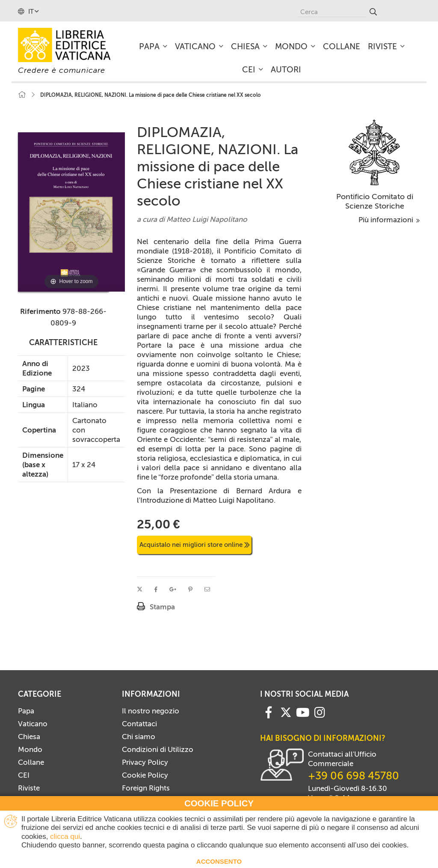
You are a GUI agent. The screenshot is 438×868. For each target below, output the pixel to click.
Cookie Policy (145, 775)
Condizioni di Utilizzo (158, 749)
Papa (26, 711)
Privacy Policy (145, 762)
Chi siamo (139, 737)
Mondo (30, 749)
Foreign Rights (146, 788)
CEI (24, 775)
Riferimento (40, 311)
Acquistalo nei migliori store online (195, 545)
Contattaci (139, 724)
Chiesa (29, 737)
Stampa (162, 607)
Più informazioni (389, 220)
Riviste (29, 788)
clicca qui (65, 837)
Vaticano (33, 724)
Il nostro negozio (151, 711)
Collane (31, 762)
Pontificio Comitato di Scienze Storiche (375, 201)
